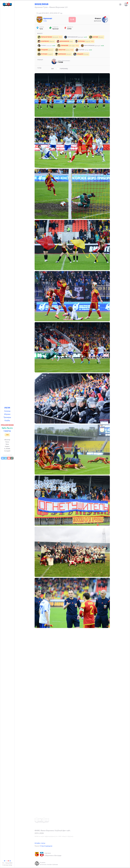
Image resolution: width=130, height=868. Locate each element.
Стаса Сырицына (46, 846)
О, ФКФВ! (7, 449)
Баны (7, 444)
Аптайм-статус (40, 843)
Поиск (7, 442)
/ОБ (7, 435)
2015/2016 (42, 4)
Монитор (7, 440)
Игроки (7, 414)
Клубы (7, 420)
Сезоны (7, 411)
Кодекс (7, 446)
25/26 (7, 408)
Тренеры (7, 417)
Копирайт (7, 451)
